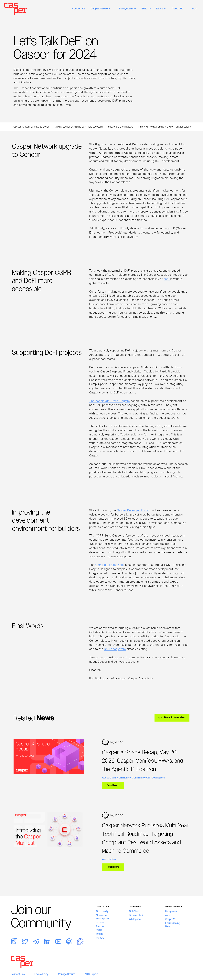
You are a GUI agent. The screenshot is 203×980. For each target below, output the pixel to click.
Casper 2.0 (171, 919)
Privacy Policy (41, 974)
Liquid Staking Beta (173, 925)
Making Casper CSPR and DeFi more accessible (79, 127)
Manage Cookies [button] (67, 974)
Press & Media (100, 928)
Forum (99, 934)
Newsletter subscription (102, 917)
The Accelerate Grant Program (110, 401)
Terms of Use (18, 974)
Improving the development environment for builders (165, 127)
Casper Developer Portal (133, 510)
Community (124, 778)
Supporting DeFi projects (121, 127)
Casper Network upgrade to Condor (32, 127)
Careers (100, 938)
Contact (100, 923)
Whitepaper (135, 919)
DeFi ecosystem (115, 649)
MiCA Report (91, 974)
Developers (158, 778)
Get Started (135, 911)
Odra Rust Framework (110, 565)
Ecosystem (171, 911)
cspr (167, 279)
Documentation (137, 915)
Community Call (141, 778)
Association (109, 778)
